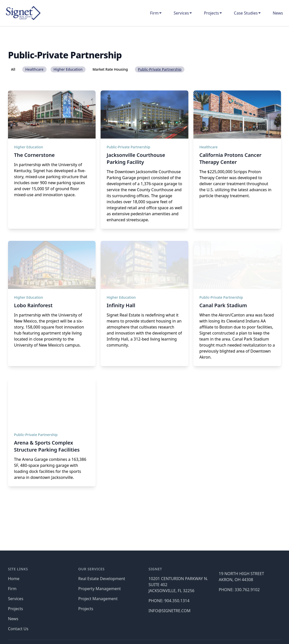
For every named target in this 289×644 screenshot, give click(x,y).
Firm (154, 13)
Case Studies (246, 13)
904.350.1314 (177, 601)
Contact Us (18, 629)
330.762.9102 (247, 590)
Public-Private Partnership (128, 147)
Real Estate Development (102, 579)
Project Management (98, 599)
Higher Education (29, 147)
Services (181, 13)
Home (14, 579)
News (278, 13)
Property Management (100, 589)
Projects (211, 13)
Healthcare (209, 147)
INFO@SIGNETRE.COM (170, 611)
